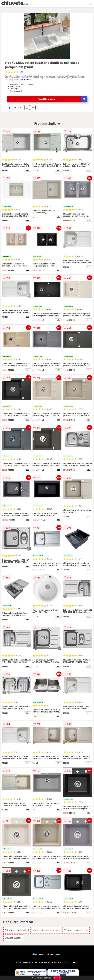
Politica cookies (70, 962)
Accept (57, 978)
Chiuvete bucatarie (14, 938)
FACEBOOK (39, 955)
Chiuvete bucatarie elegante (46, 930)
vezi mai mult (26, 79)
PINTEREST (54, 955)
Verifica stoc (63, 99)
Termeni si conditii (25, 962)
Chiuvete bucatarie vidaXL (17, 930)
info (28, 170)
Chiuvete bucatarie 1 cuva (76, 930)
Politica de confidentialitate (48, 962)
